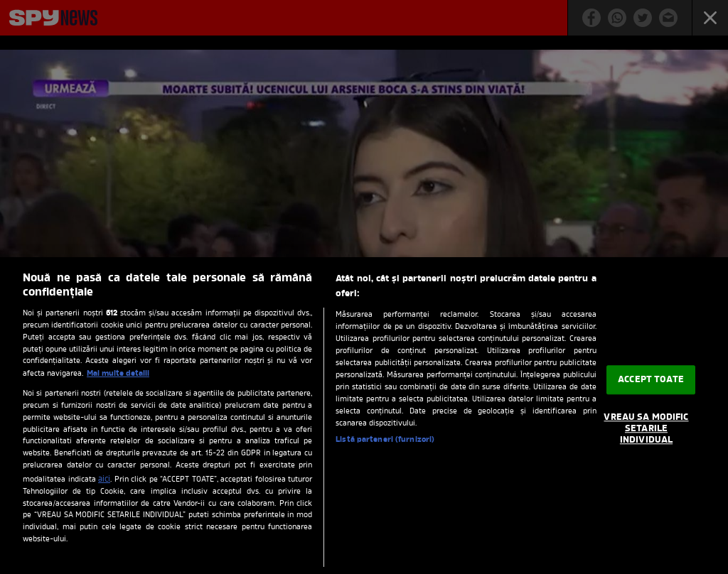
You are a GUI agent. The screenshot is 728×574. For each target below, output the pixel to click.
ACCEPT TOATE (651, 380)
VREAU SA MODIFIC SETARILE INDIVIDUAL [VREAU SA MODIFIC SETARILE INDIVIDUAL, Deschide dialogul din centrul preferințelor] (646, 429)
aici (104, 480)
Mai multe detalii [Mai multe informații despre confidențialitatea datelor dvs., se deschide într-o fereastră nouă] (118, 374)
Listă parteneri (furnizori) (385, 440)
